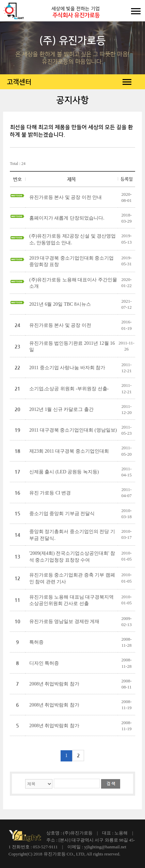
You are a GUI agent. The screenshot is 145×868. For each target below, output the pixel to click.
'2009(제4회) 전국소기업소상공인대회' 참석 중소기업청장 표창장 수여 (72, 557)
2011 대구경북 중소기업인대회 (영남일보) (73, 430)
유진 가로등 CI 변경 (50, 493)
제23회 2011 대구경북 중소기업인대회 (69, 451)
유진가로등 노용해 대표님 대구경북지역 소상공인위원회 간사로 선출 (72, 600)
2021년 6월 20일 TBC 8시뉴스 (60, 304)
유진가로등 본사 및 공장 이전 (60, 325)
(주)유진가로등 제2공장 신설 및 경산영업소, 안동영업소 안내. (72, 239)
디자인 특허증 (44, 663)
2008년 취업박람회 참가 (54, 684)
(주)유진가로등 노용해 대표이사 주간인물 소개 (73, 283)
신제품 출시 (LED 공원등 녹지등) (64, 472)
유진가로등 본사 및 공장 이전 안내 (66, 197)
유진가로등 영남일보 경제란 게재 (65, 621)
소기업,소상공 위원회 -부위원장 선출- (69, 389)
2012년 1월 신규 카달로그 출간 (61, 409)
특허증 (36, 642)
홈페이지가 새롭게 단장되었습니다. (67, 218)
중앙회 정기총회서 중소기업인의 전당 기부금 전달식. (72, 535)
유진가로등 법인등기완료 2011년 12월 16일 (72, 347)
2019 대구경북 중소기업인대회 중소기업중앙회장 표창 (72, 261)
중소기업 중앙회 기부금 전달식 (62, 514)
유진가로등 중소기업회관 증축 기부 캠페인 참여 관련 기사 (72, 578)
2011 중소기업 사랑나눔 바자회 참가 (67, 368)
